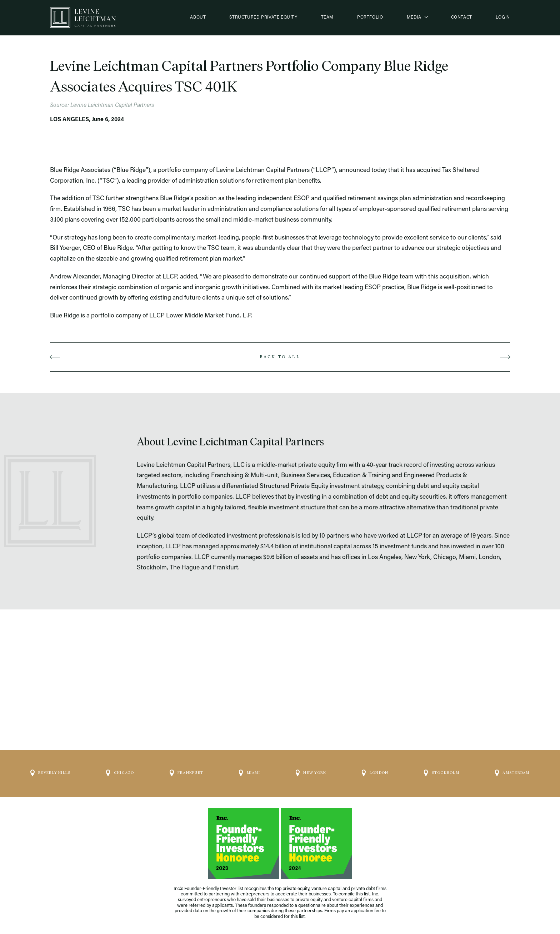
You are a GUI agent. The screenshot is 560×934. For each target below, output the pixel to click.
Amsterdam (512, 770)
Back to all (280, 357)
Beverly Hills (50, 770)
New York (311, 770)
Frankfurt (186, 770)
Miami (249, 770)
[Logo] (83, 18)
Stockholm (442, 770)
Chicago (120, 770)
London (375, 770)
